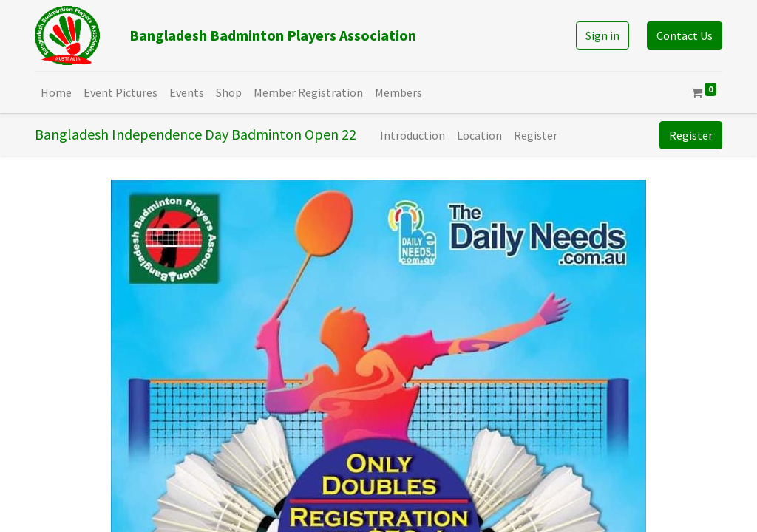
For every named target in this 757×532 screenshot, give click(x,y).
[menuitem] (56, 92)
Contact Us (685, 35)
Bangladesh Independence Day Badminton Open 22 (196, 134)
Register (691, 135)
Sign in (602, 35)
